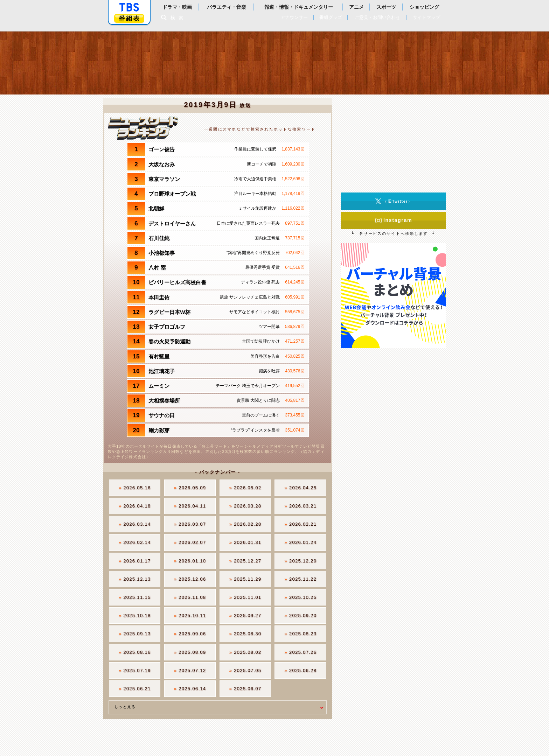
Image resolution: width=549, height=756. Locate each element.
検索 (179, 18)
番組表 (129, 18)
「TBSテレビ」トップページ (129, 7)
